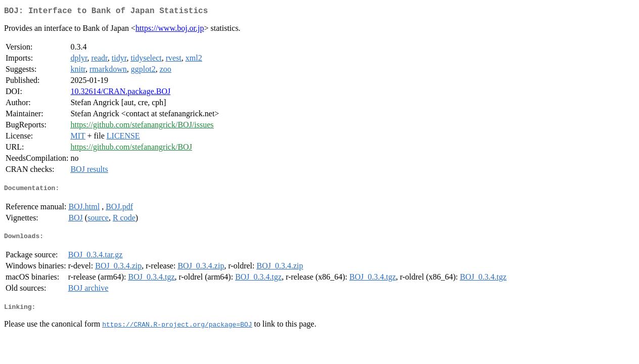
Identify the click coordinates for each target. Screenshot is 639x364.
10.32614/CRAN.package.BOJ (120, 93)
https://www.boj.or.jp (170, 30)
